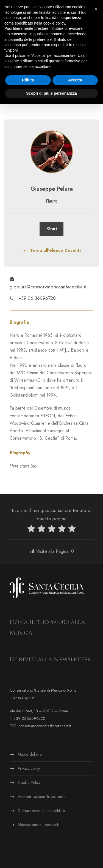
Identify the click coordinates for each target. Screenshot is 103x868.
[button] (96, 9)
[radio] (31, 530)
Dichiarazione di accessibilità (41, 811)
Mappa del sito (30, 754)
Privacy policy (29, 769)
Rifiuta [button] (28, 80)
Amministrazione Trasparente (42, 797)
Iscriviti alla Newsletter (50, 659)
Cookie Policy (29, 783)
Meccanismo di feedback (38, 825)
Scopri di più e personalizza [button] (51, 93)
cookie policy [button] (54, 23)
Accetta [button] (75, 80)
